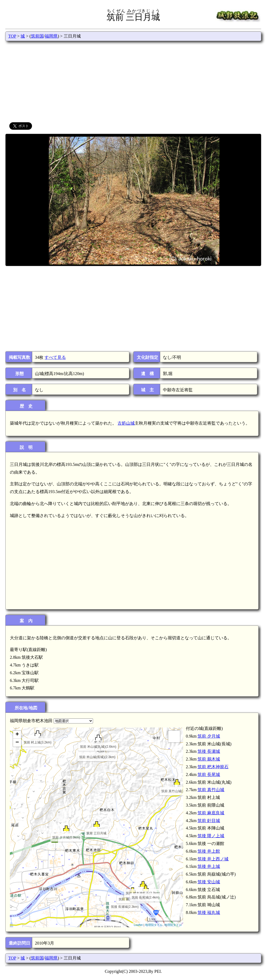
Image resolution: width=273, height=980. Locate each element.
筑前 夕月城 (209, 736)
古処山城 (126, 423)
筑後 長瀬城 (209, 751)
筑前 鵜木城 (209, 759)
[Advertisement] (133, 81)
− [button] (17, 743)
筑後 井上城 (209, 866)
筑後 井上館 (209, 851)
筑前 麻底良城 (211, 813)
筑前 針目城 (209, 821)
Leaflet (138, 925)
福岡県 (51, 36)
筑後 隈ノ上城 (211, 836)
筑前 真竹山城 (211, 790)
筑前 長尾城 (209, 774)
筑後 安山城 (209, 882)
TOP (12, 36)
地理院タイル (154, 925)
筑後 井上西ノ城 (213, 859)
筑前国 (37, 36)
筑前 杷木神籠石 (213, 767)
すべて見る (55, 357)
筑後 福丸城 (209, 912)
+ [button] (17, 735)
